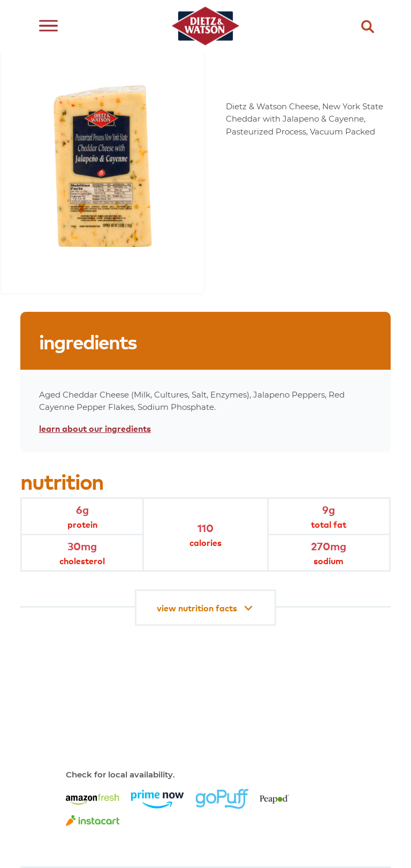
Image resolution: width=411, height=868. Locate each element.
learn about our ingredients (95, 428)
